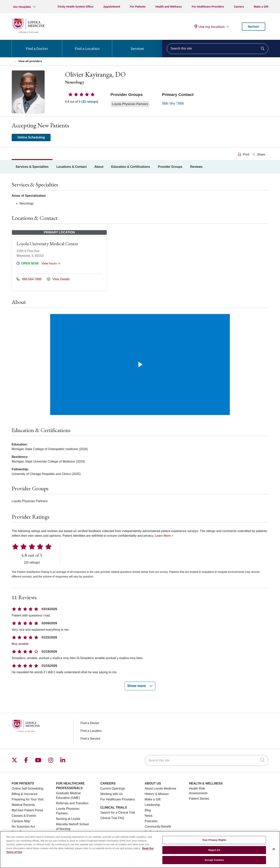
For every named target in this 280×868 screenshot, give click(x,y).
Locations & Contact (72, 167)
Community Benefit (158, 827)
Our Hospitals (22, 7)
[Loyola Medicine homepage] (28, 33)
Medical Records (23, 805)
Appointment (112, 7)
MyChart (254, 27)
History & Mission (157, 794)
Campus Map (21, 821)
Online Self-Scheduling (28, 788)
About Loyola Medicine (160, 788)
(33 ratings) (90, 102)
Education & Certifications (131, 167)
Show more (140, 686)
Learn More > (164, 536)
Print (244, 154)
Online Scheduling (31, 137)
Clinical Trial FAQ (112, 818)
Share (259, 154)
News (149, 816)
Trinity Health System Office (75, 7)
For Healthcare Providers (208, 7)
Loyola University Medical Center (47, 244)
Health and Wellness (169, 7)
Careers (239, 7)
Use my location (210, 27)
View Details (58, 279)
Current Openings (113, 788)
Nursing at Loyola (68, 819)
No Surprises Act (23, 827)
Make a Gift (261, 7)
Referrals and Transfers (72, 803)
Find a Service (90, 739)
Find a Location (87, 45)
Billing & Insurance (25, 794)
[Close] (274, 849)
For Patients (138, 7)
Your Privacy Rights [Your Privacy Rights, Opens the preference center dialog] (214, 840)
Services (137, 45)
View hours (51, 263)
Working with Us (112, 794)
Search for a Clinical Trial (118, 813)
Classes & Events (24, 816)
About (99, 167)
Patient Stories (199, 799)
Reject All (214, 850)
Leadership (152, 805)
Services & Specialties (32, 167)
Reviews (196, 167)
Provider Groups (170, 167)
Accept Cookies (214, 860)
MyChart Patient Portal (27, 810)
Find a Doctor (37, 45)
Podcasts (151, 821)
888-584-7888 (173, 103)
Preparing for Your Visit (28, 799)
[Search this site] (218, 49)
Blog (148, 810)
